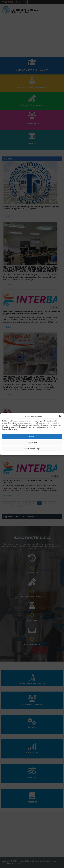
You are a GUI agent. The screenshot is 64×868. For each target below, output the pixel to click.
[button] (61, 416)
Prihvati (32, 436)
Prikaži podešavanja (32, 449)
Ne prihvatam (32, 442)
